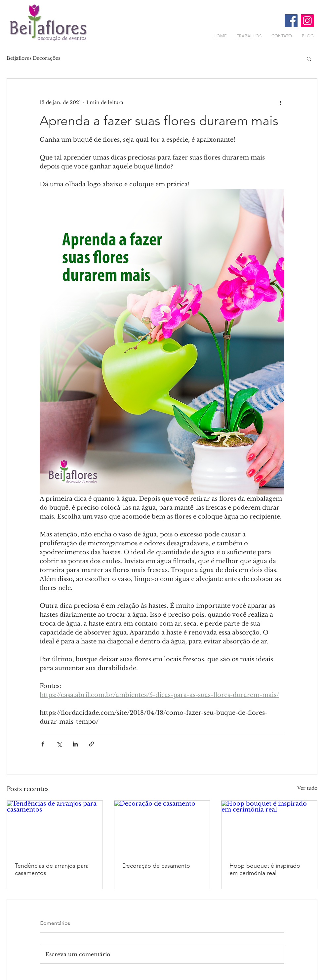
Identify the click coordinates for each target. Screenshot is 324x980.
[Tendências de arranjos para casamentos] (55, 827)
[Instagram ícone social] (307, 21)
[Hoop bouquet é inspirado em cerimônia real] (269, 827)
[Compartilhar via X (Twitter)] (59, 744)
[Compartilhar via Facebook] (43, 744)
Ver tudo (307, 788)
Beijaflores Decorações (33, 58)
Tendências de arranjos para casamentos (52, 869)
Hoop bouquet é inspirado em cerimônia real (265, 869)
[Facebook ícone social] (291, 21)
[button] (309, 58)
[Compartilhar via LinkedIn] (75, 744)
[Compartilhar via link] (91, 744)
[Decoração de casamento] (162, 827)
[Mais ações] (280, 102)
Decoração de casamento (156, 866)
